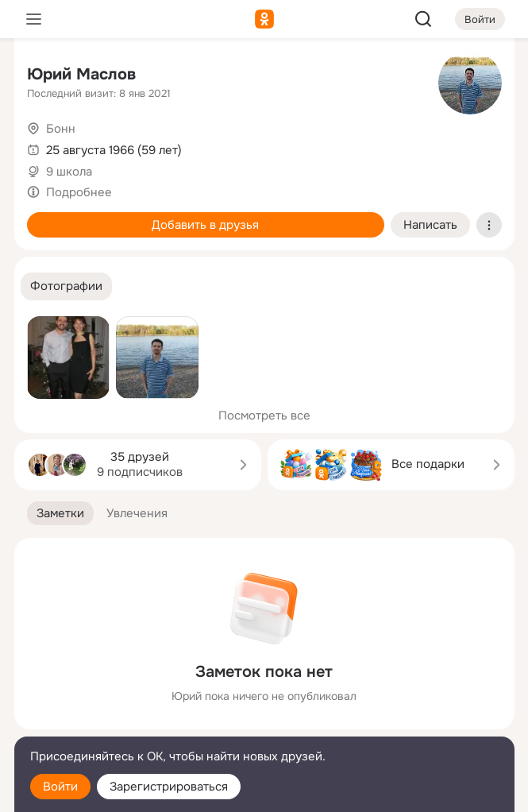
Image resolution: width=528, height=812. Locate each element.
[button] (66, 286)
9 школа (69, 172)
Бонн (61, 129)
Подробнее (79, 192)
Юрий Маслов (81, 74)
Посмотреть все (264, 416)
